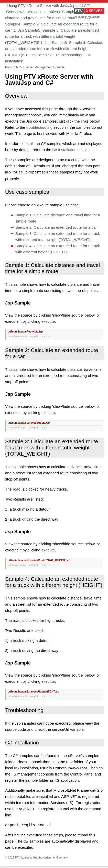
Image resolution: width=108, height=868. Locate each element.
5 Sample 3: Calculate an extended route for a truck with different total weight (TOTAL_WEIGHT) (52, 36)
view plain (34, 336)
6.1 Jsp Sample (36, 55)
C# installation (64, 150)
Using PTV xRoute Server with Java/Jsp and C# (47, 6)
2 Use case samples (40, 12)
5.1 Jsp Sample (51, 43)
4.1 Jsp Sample (24, 30)
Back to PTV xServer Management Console (35, 67)
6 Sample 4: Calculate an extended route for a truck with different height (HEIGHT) (54, 49)
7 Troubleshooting (65, 55)
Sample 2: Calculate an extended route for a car (56, 227)
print (44, 336)
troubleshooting (40, 127)
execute (48, 321)
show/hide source (17, 336)
